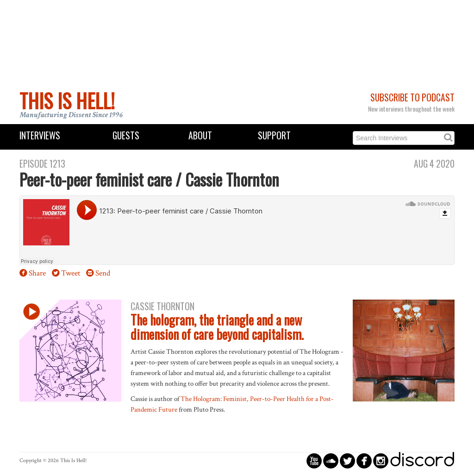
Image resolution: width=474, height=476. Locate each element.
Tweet (71, 273)
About (200, 135)
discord (422, 460)
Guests (126, 135)
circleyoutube (314, 460)
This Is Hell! (67, 100)
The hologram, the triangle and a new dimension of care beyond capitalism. (217, 327)
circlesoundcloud (331, 460)
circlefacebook (364, 460)
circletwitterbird (347, 460)
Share (37, 273)
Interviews (40, 135)
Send (103, 273)
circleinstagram (381, 460)
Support (274, 135)
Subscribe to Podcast (412, 97)
